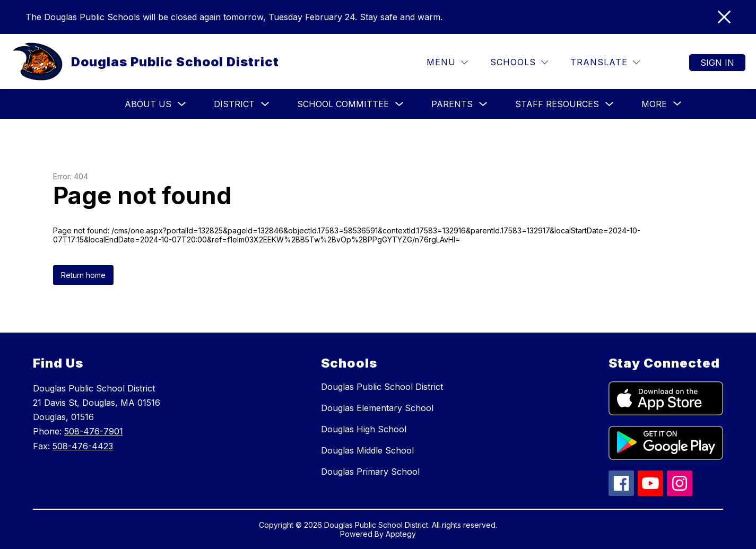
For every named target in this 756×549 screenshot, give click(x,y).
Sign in (717, 63)
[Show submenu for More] (654, 104)
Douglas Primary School (370, 472)
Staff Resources (557, 104)
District (234, 104)
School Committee (343, 104)
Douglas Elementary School (377, 408)
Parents (452, 104)
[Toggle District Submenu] (265, 104)
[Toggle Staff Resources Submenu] (610, 104)
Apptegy (401, 534)
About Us (148, 104)
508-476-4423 (83, 446)
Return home (83, 275)
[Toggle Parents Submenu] (483, 104)
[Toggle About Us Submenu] (182, 104)
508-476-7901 (94, 431)
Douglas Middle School (367, 450)
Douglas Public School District (382, 387)
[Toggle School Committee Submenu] (399, 104)
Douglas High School (364, 429)
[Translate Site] (605, 62)
